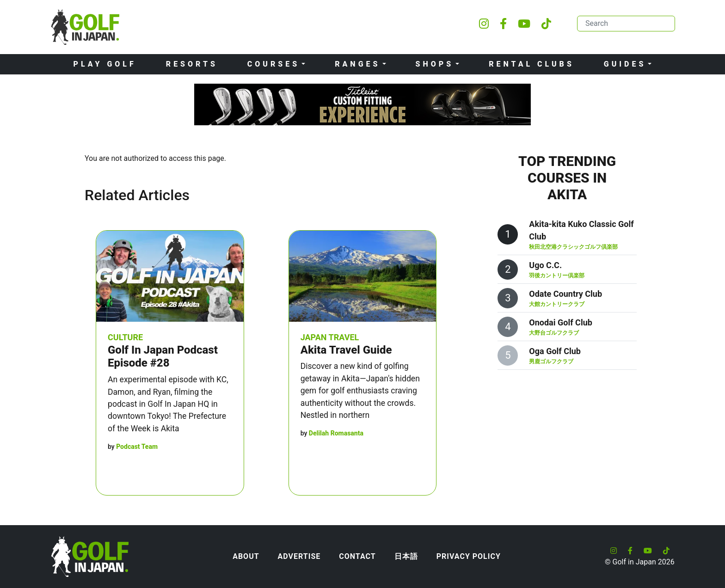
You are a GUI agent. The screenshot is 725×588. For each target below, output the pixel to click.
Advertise (299, 556)
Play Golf (105, 64)
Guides (625, 64)
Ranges (357, 64)
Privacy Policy (469, 556)
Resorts (192, 64)
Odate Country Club (565, 294)
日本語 (406, 556)
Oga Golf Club (555, 351)
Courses (273, 64)
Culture (125, 337)
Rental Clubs (531, 64)
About (246, 556)
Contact (357, 556)
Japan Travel (330, 337)
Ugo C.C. (545, 265)
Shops (435, 64)
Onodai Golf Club (561, 322)
